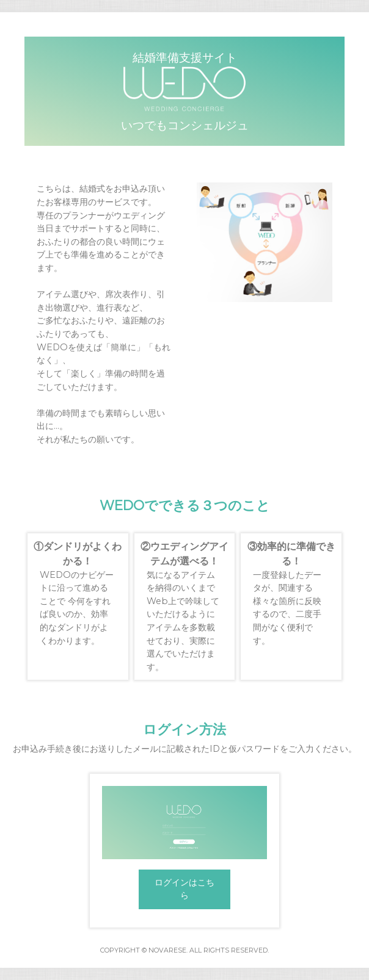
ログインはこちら (184, 889)
